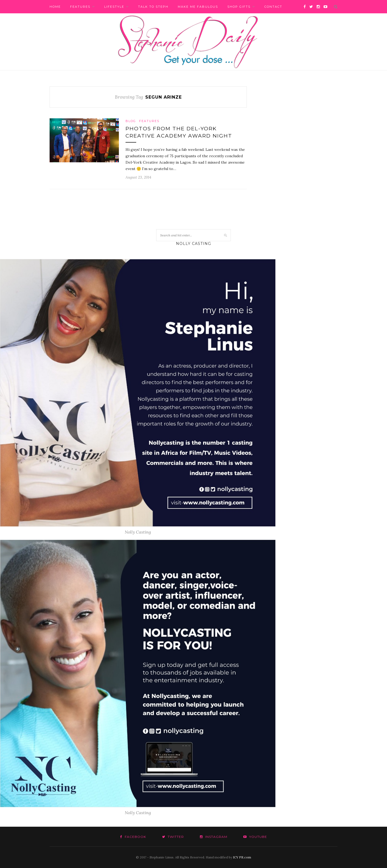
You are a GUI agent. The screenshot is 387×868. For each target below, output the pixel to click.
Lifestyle (114, 7)
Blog (131, 121)
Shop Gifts (239, 7)
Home (55, 7)
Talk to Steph (153, 7)
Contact (273, 7)
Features (80, 7)
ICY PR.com (242, 857)
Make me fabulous (198, 7)
